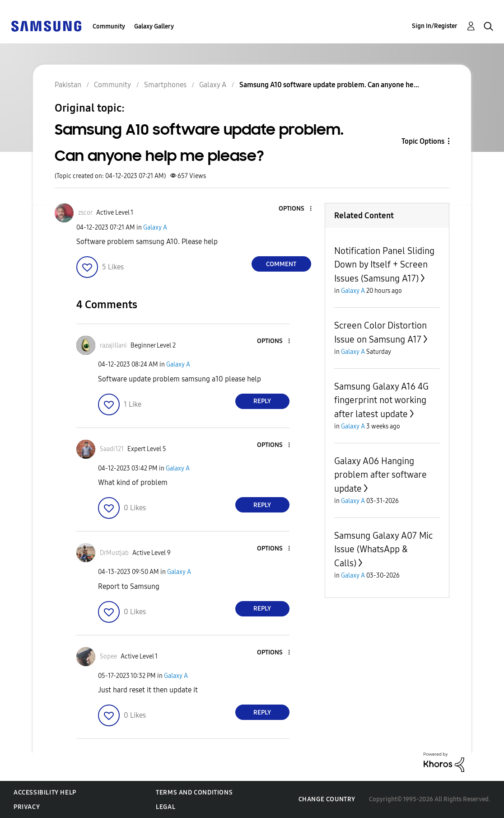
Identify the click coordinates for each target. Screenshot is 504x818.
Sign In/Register (435, 26)
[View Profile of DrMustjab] (114, 553)
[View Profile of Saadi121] (112, 449)
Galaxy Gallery (154, 26)
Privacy (27, 807)
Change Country (327, 799)
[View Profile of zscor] (85, 213)
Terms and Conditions (194, 792)
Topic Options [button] (423, 141)
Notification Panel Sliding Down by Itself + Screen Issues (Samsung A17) (384, 265)
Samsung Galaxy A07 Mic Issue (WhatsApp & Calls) (383, 549)
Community (109, 26)
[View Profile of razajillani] (113, 346)
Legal (166, 807)
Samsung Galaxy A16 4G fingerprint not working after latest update (381, 400)
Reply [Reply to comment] (262, 401)
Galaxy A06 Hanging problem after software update (380, 475)
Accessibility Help (45, 792)
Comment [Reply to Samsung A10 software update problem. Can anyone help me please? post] (281, 264)
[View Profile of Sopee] (108, 656)
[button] (295, 209)
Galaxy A (155, 228)
